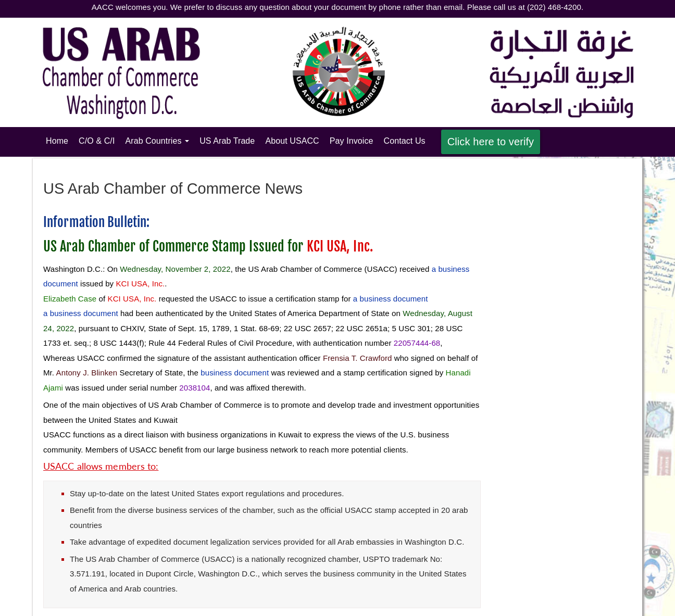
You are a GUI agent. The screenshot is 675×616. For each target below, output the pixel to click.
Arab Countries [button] (157, 141)
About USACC (292, 141)
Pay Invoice (352, 141)
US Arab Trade (227, 141)
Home (60, 140)
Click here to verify (491, 142)
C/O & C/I (97, 141)
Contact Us (405, 141)
